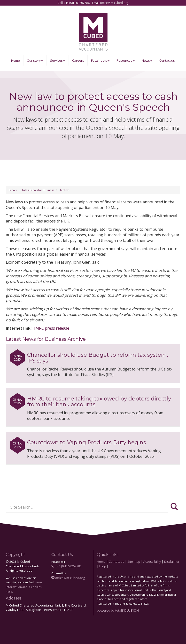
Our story (35, 60)
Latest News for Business (38, 190)
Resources (126, 60)
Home (15, 60)
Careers (78, 60)
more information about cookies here (24, 587)
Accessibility (152, 562)
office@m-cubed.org (114, 3)
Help (103, 566)
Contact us (167, 60)
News (147, 60)
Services (58, 60)
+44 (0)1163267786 (66, 566)
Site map (134, 562)
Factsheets (100, 60)
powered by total (118, 610)
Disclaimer (172, 562)
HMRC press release (51, 328)
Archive (65, 190)
